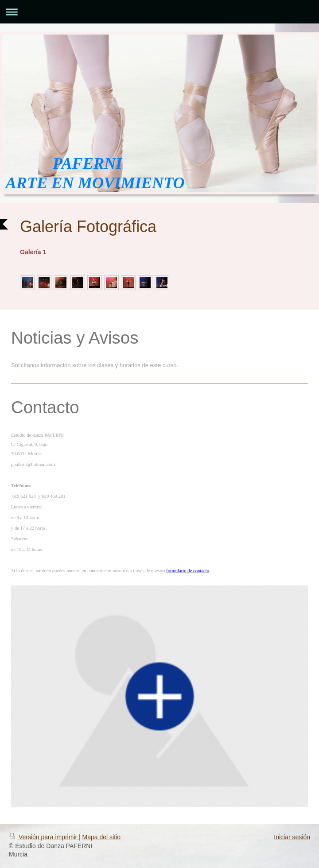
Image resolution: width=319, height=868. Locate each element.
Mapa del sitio (101, 837)
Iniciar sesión (292, 837)
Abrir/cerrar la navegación (159, 12)
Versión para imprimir (44, 837)
